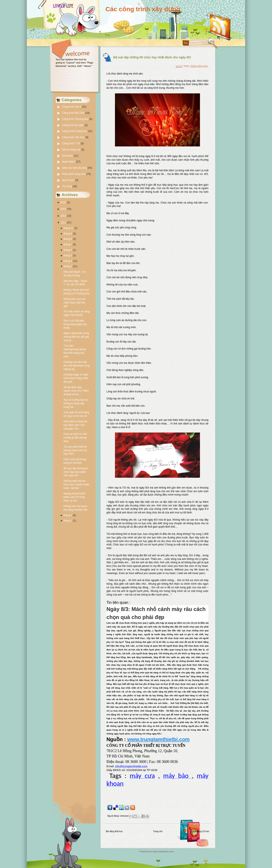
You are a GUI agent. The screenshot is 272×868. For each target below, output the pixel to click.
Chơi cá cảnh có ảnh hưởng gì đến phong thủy (75, 438)
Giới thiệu (68, 156)
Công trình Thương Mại (76, 119)
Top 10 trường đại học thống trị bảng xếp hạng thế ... (76, 403)
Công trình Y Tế (71, 143)
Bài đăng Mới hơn (114, 831)
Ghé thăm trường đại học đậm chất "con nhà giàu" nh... (75, 425)
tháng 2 (68, 515)
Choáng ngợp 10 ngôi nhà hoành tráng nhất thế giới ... (76, 378)
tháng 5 (68, 256)
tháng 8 (68, 239)
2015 (63, 209)
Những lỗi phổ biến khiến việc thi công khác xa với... (74, 497)
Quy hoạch (69, 180)
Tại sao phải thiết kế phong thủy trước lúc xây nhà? (75, 450)
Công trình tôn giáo (73, 125)
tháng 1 (68, 521)
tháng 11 (69, 228)
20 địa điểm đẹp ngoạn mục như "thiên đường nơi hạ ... (76, 391)
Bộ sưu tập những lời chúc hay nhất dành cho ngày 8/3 (76, 472)
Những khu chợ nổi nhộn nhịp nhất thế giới (74, 303)
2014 (63, 216)
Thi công (67, 186)
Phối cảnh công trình (74, 174)
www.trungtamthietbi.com (159, 739)
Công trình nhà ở (72, 107)
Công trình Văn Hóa (74, 137)
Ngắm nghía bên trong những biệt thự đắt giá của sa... (76, 337)
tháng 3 (68, 266)
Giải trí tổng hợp (72, 150)
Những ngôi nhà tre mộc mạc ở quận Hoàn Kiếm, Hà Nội (76, 485)
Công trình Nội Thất (74, 113)
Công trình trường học (75, 131)
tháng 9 (68, 234)
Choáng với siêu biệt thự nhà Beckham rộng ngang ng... (76, 366)
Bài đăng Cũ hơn (201, 831)
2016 (63, 202)
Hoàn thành (69, 162)
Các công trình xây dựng (143, 9)
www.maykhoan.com (163, 851)
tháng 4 (68, 261)
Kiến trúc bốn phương (75, 168)
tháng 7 (68, 244)
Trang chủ (158, 831)
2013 (63, 223)
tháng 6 (68, 250)
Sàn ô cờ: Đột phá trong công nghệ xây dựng (75, 324)
